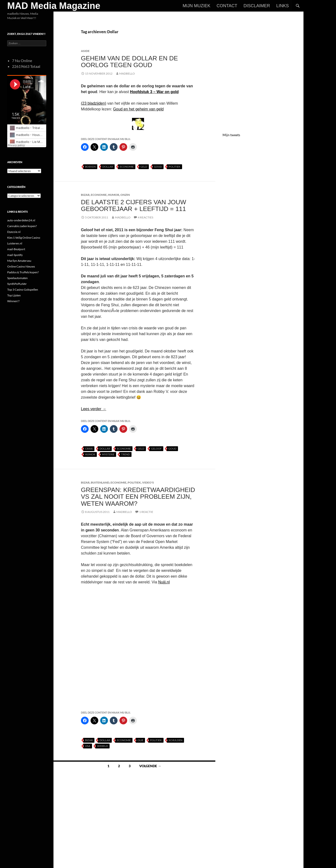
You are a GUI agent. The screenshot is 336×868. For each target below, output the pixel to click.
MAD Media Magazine (54, 6)
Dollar (108, 167)
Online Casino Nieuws (21, 266)
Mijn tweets (231, 135)
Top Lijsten (14, 295)
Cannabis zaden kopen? (22, 226)
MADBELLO (127, 73)
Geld (144, 167)
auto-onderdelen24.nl (21, 220)
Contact (227, 6)
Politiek (175, 167)
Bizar (85, 195)
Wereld (102, 746)
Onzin (125, 195)
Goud (158, 167)
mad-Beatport (16, 249)
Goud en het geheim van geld (138, 109)
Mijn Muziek (196, 6)
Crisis (89, 449)
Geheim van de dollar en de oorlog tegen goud (129, 62)
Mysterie (108, 454)
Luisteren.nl (15, 243)
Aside (85, 51)
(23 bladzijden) (94, 103)
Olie (140, 740)
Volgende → (150, 766)
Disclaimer (257, 6)
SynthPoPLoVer (17, 284)
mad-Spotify (15, 255)
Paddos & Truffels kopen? (23, 272)
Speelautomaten (17, 278)
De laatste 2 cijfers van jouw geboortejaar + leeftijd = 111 (134, 205)
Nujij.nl (164, 582)
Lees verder (94, 409)
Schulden (175, 740)
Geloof (156, 449)
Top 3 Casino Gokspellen (23, 290)
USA (88, 746)
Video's (148, 482)
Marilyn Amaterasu (19, 261)
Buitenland (100, 482)
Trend (125, 454)
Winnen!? (13, 301)
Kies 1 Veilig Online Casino (24, 238)
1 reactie (146, 512)
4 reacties (145, 217)
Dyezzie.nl (14, 232)
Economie (127, 167)
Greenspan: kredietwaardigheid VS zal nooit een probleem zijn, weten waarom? (138, 497)
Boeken (90, 167)
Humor (114, 195)
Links (283, 6)
